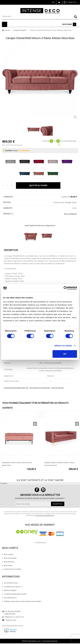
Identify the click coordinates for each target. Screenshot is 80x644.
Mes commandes (9, 558)
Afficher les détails (63, 346)
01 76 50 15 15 (70, 2)
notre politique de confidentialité (45, 515)
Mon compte (8, 554)
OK (65, 354)
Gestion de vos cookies (12, 569)
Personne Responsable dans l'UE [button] (16, 388)
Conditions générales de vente (14, 594)
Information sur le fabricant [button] (40, 388)
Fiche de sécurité (57, 388)
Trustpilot (4, 483)
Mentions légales (9, 590)
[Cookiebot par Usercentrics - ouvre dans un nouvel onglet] (66, 288)
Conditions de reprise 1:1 (12, 587)
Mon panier (7, 565)
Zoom (75, 117)
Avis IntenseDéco (9, 598)
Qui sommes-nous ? (10, 583)
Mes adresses (8, 562)
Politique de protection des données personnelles (22, 601)
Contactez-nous (10, 620)
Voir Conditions (70, 214)
